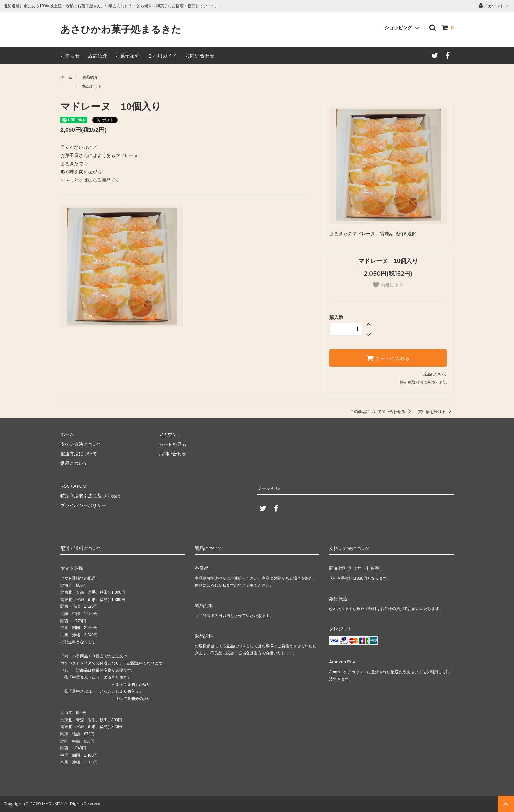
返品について (435, 374)
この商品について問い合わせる (382, 412)
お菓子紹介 (128, 56)
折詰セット (92, 86)
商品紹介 (90, 77)
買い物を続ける (436, 412)
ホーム (66, 77)
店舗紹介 (98, 56)
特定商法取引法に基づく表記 (90, 496)
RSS (65, 486)
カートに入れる (388, 358)
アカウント (494, 5)
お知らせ (70, 56)
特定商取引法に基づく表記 (423, 382)
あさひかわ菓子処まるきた (121, 30)
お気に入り (388, 285)
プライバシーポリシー (83, 505)
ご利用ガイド (163, 56)
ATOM (80, 486)
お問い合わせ (200, 56)
